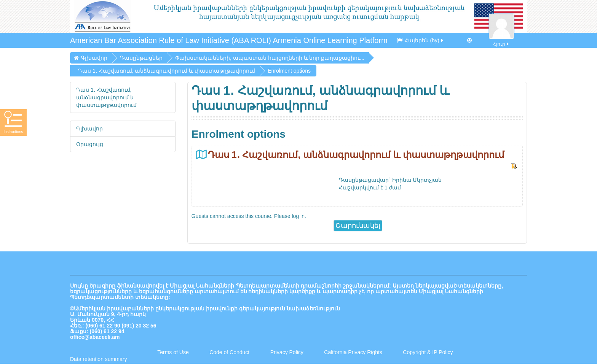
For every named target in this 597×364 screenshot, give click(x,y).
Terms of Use (173, 352)
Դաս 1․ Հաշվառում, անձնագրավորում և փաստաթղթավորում (356, 155)
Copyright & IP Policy (428, 352)
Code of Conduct (229, 352)
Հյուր (501, 40)
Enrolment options (289, 71)
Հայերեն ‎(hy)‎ (421, 40)
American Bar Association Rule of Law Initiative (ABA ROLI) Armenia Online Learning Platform (229, 40)
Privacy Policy (287, 352)
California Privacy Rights (354, 352)
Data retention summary (98, 359)
